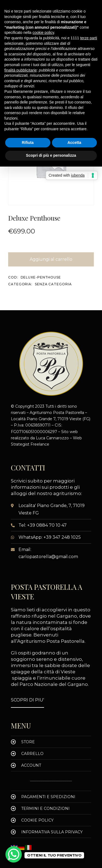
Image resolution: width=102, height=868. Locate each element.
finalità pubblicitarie (21, 70)
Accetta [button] (74, 143)
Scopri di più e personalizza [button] (51, 155)
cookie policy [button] (43, 32)
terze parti (89, 38)
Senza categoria (53, 284)
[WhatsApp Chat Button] (14, 854)
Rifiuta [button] (28, 143)
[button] (27, 700)
